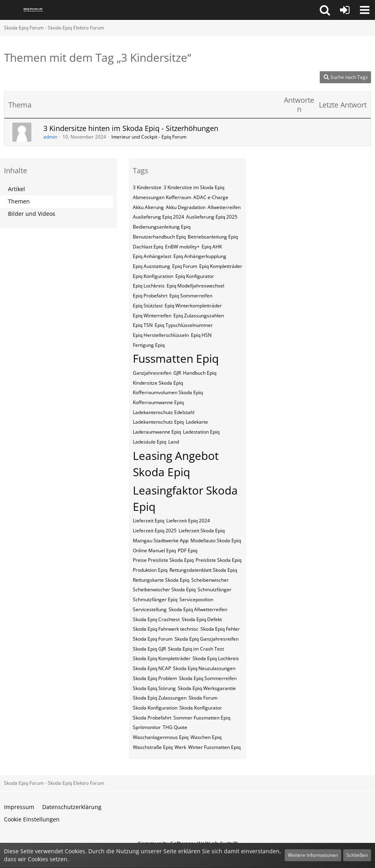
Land (174, 442)
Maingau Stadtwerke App (161, 541)
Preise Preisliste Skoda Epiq (163, 560)
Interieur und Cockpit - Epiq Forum (149, 137)
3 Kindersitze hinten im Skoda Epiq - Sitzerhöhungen (131, 128)
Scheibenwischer (210, 580)
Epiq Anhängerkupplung (200, 256)
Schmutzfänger (215, 589)
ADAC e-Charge (211, 197)
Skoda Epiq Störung (154, 688)
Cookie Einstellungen (32, 819)
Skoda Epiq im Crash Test (196, 649)
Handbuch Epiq (200, 373)
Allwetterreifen (224, 207)
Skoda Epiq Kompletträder (162, 658)
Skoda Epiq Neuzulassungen (204, 668)
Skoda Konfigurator (201, 708)
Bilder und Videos (32, 214)
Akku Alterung (148, 207)
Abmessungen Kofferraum (162, 197)
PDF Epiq (187, 550)
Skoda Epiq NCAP (152, 668)
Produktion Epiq (150, 570)
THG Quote (175, 727)
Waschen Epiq (206, 737)
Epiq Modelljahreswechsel (195, 286)
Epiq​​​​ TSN (143, 325)
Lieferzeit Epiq (149, 521)
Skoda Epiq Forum (153, 639)
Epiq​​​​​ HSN (201, 335)
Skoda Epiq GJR (149, 649)
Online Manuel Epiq (154, 550)
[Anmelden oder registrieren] (345, 10)
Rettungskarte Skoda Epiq (161, 580)
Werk (180, 747)
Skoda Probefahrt (152, 718)
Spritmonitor (147, 727)
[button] (325, 10)
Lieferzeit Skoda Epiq (202, 531)
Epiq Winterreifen (152, 316)
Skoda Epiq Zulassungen (160, 698)
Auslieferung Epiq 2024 (158, 217)
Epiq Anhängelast (152, 256)
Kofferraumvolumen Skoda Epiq (168, 392)
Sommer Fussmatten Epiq (202, 718)
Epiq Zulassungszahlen (199, 316)
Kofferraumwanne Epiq (158, 402)
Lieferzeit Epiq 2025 (155, 531)
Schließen (357, 855)
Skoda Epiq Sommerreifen (208, 678)
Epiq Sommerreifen (191, 296)
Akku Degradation (186, 207)
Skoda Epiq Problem (155, 678)
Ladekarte (197, 422)
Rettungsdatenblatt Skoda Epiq (203, 570)
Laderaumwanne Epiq (157, 432)
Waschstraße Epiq (153, 747)
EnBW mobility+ (182, 247)
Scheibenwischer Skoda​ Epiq (164, 589)
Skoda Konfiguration (155, 708)
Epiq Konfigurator (195, 276)
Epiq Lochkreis (149, 286)
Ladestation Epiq (201, 432)
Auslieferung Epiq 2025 (212, 217)
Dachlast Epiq (148, 247)
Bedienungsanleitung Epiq (162, 227)
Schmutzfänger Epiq (155, 599)
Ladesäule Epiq (150, 442)
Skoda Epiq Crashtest (156, 619)
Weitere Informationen (313, 855)
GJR (177, 373)
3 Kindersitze (147, 187)
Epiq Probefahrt (150, 296)
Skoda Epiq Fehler (220, 629)
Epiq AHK (212, 247)
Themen (19, 201)
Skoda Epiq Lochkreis (216, 658)
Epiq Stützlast (148, 306)
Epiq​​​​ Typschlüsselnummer (184, 325)
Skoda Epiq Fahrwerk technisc (166, 629)
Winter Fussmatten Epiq (214, 747)
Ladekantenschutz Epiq (158, 422)
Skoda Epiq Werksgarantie (207, 688)
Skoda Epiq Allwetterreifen (198, 609)
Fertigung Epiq (149, 345)
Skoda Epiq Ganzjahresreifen (207, 639)
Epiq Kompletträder (221, 266)
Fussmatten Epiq (176, 358)
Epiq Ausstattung (152, 266)
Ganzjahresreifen (152, 373)
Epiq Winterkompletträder (193, 306)
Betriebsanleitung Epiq (213, 237)
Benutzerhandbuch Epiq (159, 237)
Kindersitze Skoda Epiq (158, 383)
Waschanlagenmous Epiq (161, 737)
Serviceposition (196, 599)
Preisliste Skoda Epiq (219, 560)
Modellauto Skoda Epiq (216, 541)
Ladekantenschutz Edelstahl (164, 412)
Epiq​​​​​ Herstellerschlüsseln (161, 335)
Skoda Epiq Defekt (202, 619)
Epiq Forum (185, 266)
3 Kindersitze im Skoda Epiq (194, 187)
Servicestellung (150, 609)
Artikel (17, 189)
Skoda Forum (203, 698)
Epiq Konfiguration (153, 276)
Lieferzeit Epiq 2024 (188, 521)
